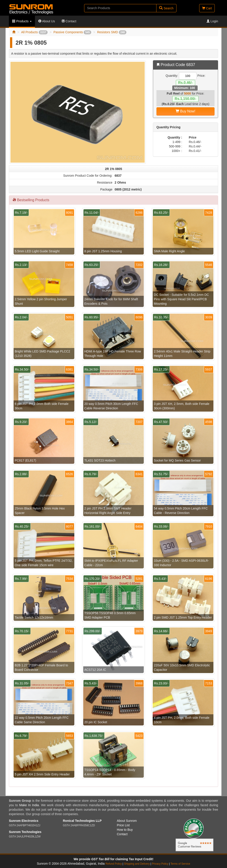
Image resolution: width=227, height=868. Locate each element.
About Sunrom (127, 821)
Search (166, 8)
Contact (69, 21)
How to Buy (125, 830)
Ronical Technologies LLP (82, 821)
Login (212, 21)
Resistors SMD (112, 32)
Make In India (29, 805)
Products (22, 21)
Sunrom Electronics (24, 821)
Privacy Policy (160, 864)
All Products (34, 32)
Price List (123, 825)
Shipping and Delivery (137, 864)
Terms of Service (180, 864)
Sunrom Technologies (25, 832)
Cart (207, 8)
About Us (47, 21)
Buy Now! (185, 111)
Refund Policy (114, 864)
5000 (187, 93)
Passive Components (72, 32)
